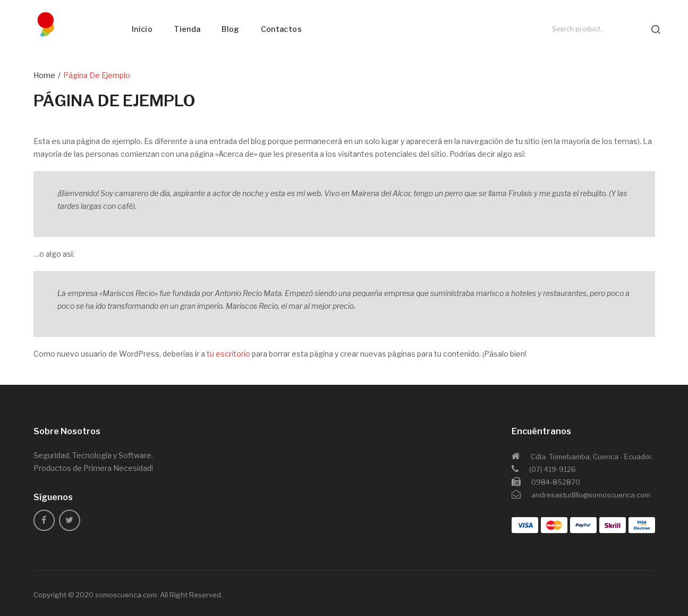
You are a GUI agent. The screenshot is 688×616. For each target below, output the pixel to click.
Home (44, 75)
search (656, 29)
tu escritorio (228, 354)
